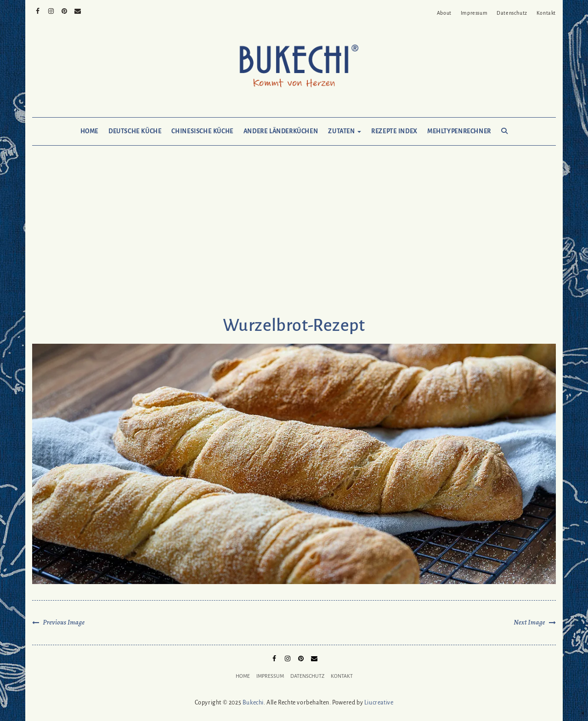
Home (89, 131)
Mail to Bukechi (78, 10)
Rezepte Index (394, 131)
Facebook (38, 10)
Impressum (474, 13)
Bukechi (253, 703)
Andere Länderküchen (281, 131)
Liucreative (379, 703)
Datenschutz (512, 13)
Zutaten (345, 131)
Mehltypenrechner (459, 131)
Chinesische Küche (202, 131)
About (444, 13)
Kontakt (546, 13)
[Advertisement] (294, 240)
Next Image (529, 622)
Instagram (51, 10)
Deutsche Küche (135, 131)
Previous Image (64, 622)
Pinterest (65, 10)
